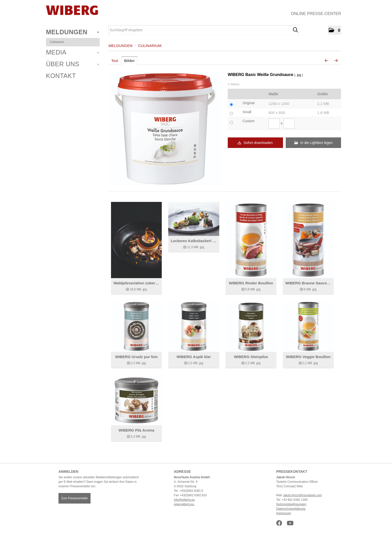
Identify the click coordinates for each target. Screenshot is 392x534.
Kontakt (61, 76)
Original (248, 103)
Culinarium (57, 42)
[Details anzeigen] (136, 240)
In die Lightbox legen (313, 143)
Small (247, 112)
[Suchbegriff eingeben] (204, 30)
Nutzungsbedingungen (291, 504)
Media (72, 52)
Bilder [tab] (130, 61)
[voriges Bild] (326, 61)
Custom (248, 121)
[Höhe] (289, 123)
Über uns (72, 64)
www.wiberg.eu (184, 504)
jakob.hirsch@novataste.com (302, 495)
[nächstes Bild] (336, 61)
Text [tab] (115, 61)
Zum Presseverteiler (74, 498)
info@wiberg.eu (184, 500)
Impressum (284, 513)
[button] (334, 30)
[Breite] (274, 123)
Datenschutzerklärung (291, 509)
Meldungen (72, 32)
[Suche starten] (295, 30)
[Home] (72, 10)
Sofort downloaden (255, 143)
